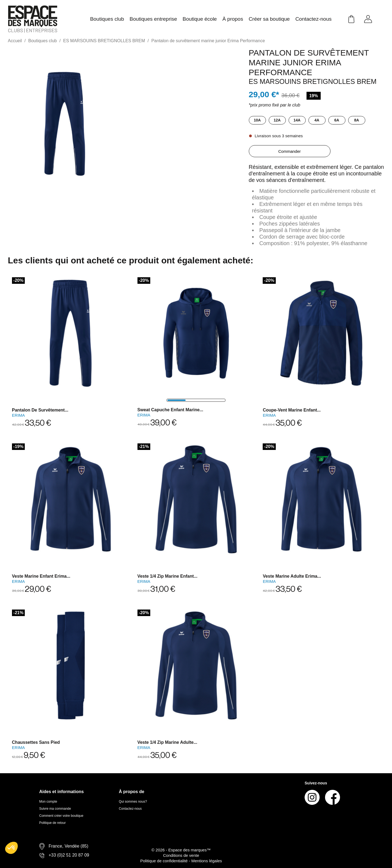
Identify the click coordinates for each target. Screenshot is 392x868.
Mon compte (48, 802)
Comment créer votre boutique (61, 816)
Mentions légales (207, 861)
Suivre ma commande (55, 809)
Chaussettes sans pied (36, 742)
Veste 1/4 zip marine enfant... (168, 576)
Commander (290, 151)
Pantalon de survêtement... (40, 410)
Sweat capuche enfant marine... (170, 410)
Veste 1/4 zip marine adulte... (167, 742)
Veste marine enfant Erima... (41, 576)
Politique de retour (52, 823)
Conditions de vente (181, 855)
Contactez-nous (130, 809)
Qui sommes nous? (133, 802)
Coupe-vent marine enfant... (292, 410)
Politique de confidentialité (164, 861)
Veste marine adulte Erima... (292, 576)
